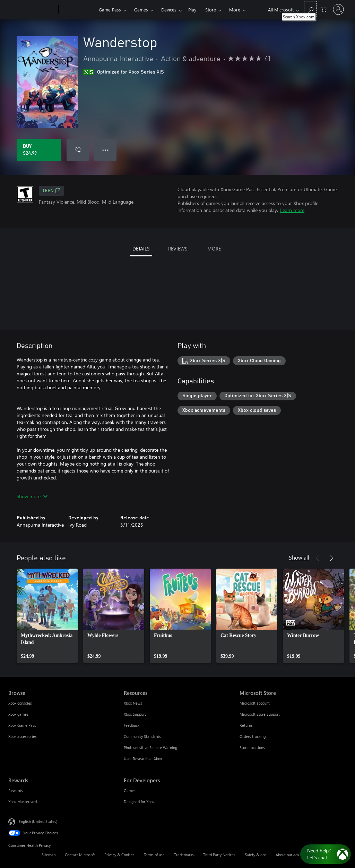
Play (192, 10)
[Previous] (318, 558)
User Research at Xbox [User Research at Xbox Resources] (143, 759)
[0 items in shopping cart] (324, 9)
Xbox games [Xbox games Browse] (18, 714)
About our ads (287, 855)
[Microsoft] (32, 10)
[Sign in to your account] (338, 9)
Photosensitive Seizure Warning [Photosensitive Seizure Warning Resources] (150, 747)
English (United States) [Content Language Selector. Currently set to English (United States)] (38, 821)
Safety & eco (256, 855)
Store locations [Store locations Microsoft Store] (252, 747)
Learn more (292, 210)
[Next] (331, 558)
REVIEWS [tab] (178, 249)
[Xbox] (78, 10)
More (235, 10)
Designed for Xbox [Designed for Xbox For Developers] (139, 802)
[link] (47, 616)
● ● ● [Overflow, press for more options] (106, 150)
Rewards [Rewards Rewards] (16, 790)
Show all (299, 557)
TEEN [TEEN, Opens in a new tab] (51, 191)
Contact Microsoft (80, 855)
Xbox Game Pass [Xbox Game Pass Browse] (22, 725)
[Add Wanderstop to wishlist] (78, 150)
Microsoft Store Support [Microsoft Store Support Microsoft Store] (260, 714)
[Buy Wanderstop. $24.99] (39, 150)
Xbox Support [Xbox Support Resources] (135, 714)
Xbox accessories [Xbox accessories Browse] (23, 736)
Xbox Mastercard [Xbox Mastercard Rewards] (23, 802)
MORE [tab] (214, 249)
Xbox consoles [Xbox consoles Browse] (20, 703)
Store (211, 10)
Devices (169, 10)
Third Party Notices (219, 855)
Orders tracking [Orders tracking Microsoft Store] (253, 736)
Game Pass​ (110, 10)
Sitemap (49, 855)
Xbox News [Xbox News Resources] (133, 703)
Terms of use (154, 855)
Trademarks (184, 855)
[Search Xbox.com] (310, 9)
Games (141, 10)
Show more (32, 496)
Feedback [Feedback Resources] (132, 725)
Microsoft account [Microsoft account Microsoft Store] (255, 703)
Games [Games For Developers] (130, 790)
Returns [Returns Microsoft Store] (246, 725)
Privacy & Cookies (119, 855)
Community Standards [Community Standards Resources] (142, 736)
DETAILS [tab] (141, 249)
